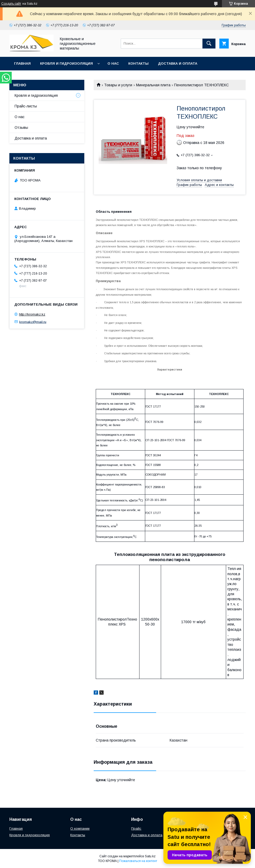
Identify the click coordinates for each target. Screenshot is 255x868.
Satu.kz (150, 856)
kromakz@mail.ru (33, 322)
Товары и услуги (118, 85)
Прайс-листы (26, 106)
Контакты (138, 63)
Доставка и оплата (178, 63)
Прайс (136, 828)
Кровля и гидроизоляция (66, 63)
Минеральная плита (153, 85)
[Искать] (209, 44)
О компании (80, 828)
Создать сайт (11, 4)
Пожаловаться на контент (138, 861)
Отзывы (21, 128)
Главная (22, 63)
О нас (113, 63)
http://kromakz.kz (32, 314)
